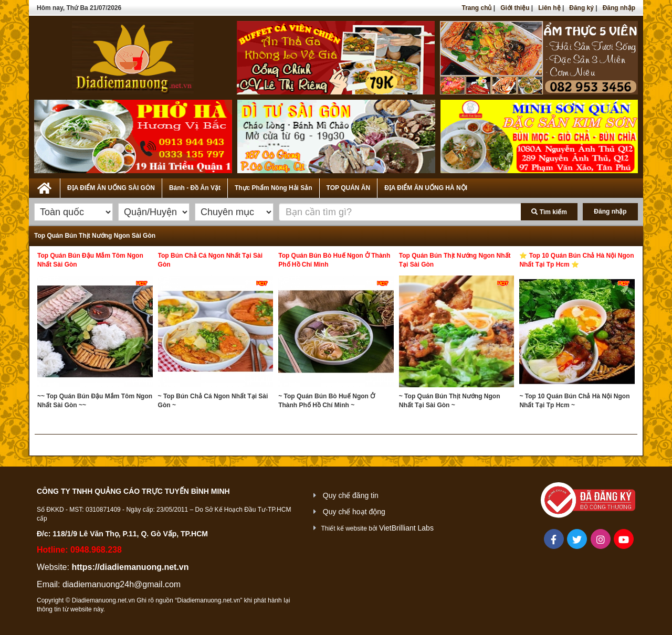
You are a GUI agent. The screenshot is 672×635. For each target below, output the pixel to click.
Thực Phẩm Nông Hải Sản (274, 188)
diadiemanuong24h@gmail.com (122, 584)
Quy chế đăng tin (351, 495)
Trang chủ (476, 8)
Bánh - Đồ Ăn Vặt (195, 188)
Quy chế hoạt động (354, 512)
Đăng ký (581, 8)
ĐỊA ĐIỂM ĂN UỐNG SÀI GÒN (111, 188)
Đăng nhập (619, 8)
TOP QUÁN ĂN (349, 188)
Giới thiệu (515, 8)
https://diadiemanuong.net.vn (130, 567)
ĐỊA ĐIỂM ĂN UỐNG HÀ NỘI (426, 188)
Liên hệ (549, 8)
